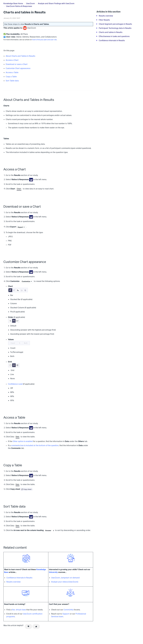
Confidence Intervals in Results (19, 578)
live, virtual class (19, 610)
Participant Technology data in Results (115, 28)
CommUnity (68, 610)
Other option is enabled (23, 441)
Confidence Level (15, 384)
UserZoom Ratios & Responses (19, 6)
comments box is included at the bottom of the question (35, 445)
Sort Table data (12, 81)
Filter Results (104, 20)
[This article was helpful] (36, 627)
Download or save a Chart (17, 64)
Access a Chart (12, 60)
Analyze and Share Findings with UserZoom (56, 3)
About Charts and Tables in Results (20, 56)
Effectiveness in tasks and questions (114, 36)
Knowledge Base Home (13, 3)
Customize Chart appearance (18, 68)
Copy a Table (11, 77)
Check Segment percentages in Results (115, 24)
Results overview (13, 582)
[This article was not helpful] (28, 627)
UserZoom (30, 3)
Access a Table (12, 72)
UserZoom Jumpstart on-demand (65, 578)
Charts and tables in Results (111, 32)
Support (66, 614)
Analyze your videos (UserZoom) (65, 582)
